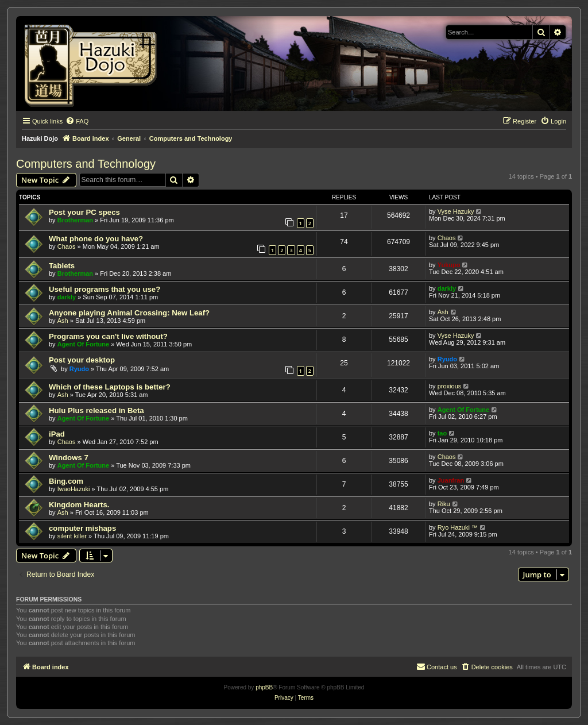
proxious (450, 386)
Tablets (62, 266)
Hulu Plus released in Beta (96, 410)
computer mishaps (82, 528)
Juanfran (451, 480)
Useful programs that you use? (105, 289)
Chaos (67, 246)
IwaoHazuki (74, 489)
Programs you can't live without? (108, 336)
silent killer (72, 536)
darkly (67, 297)
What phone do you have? (96, 239)
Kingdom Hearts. (79, 505)
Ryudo (79, 369)
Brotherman (75, 220)
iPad (57, 434)
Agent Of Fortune (83, 344)
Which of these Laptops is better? (110, 387)
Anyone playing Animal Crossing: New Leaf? (129, 313)
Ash (63, 321)
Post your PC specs (84, 212)
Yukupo (449, 265)
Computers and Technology (86, 164)
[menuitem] (77, 121)
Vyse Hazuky (456, 211)
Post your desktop (82, 360)
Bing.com (66, 481)
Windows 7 (69, 458)
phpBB (264, 687)
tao (442, 433)
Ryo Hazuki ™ (458, 527)
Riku (444, 504)
